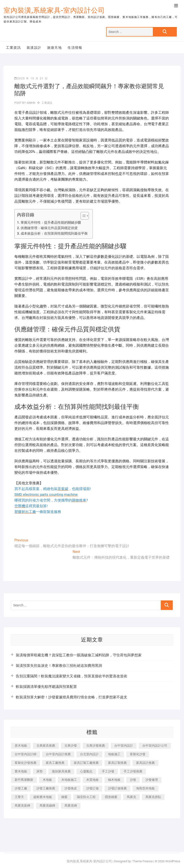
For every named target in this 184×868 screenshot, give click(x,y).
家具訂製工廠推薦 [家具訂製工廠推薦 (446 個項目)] (86, 763)
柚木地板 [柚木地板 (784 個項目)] (114, 780)
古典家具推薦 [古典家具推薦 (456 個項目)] (46, 746)
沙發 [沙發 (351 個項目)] (133, 780)
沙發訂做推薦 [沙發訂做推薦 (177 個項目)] (117, 788)
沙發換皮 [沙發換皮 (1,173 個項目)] (71, 788)
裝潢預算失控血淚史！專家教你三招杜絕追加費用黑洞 (59, 666)
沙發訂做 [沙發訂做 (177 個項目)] (92, 788)
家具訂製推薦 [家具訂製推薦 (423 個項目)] (117, 763)
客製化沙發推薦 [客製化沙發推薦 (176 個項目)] (26, 763)
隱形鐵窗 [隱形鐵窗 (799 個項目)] (111, 797)
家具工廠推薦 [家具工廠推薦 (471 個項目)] (55, 763)
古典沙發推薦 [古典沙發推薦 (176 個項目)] (96, 746)
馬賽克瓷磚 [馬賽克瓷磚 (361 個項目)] (22, 806)
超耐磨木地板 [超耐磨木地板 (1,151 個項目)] (43, 797)
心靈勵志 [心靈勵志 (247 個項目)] (86, 771)
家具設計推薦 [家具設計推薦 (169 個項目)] (145, 763)
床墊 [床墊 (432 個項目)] (40, 771)
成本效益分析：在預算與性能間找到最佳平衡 (54, 233)
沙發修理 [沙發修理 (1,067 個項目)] (152, 780)
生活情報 (75, 48)
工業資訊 (13, 48)
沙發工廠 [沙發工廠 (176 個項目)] (21, 788)
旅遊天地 (55, 48)
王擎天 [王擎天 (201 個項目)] (19, 797)
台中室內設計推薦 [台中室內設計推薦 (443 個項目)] (58, 754)
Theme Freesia (142, 861)
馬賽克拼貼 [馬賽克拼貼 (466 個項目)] (153, 797)
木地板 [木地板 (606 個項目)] (47, 780)
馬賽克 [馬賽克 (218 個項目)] (131, 797)
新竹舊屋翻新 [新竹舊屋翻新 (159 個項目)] (24, 780)
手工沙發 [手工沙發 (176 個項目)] (108, 771)
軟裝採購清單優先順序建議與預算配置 (46, 687)
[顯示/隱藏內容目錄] (82, 216)
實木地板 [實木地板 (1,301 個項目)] (21, 771)
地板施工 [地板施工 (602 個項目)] (114, 754)
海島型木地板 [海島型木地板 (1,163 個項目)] (145, 788)
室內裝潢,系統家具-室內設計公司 (54, 10)
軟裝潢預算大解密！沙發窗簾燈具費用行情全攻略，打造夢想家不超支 (72, 697)
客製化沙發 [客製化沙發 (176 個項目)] (138, 754)
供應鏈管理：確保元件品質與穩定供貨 (49, 228)
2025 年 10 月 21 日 (31, 78)
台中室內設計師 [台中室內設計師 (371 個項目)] (26, 754)
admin (31, 103)
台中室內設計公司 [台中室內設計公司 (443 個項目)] (155, 746)
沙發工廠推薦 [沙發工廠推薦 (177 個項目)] (46, 788)
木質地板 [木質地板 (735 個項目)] (92, 780)
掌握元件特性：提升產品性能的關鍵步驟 (51, 222)
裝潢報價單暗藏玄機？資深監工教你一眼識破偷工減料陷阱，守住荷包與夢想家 (79, 655)
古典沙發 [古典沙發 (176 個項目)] (71, 746)
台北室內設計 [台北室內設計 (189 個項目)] (89, 754)
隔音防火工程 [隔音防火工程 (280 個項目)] (86, 797)
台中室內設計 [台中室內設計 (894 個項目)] (124, 746)
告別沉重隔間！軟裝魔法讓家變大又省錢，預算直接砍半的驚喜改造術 (72, 676)
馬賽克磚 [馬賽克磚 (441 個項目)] (71, 806)
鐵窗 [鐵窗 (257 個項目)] (64, 797)
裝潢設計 (34, 48)
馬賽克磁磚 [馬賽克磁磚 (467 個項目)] (47, 806)
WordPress (173, 861)
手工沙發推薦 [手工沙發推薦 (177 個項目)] (133, 771)
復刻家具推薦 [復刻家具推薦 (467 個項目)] (61, 771)
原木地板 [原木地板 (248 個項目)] (21, 746)
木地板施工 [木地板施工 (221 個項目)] (69, 780)
